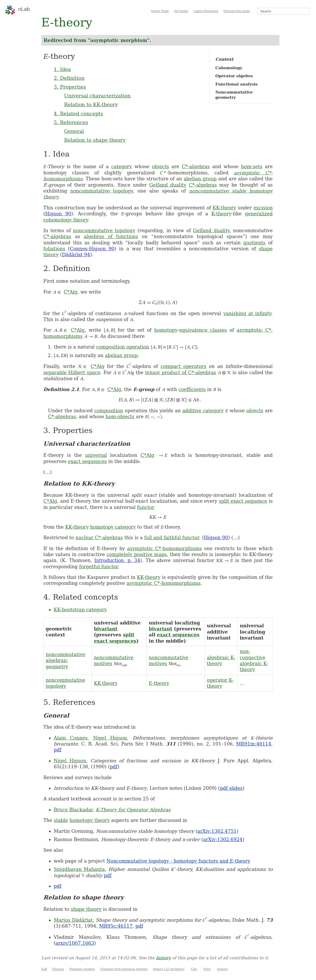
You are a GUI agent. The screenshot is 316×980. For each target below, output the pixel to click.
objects (160, 166)
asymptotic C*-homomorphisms (164, 548)
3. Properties (70, 87)
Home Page (160, 11)
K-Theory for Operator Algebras (133, 810)
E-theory (159, 683)
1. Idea (62, 69)
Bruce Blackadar (73, 810)
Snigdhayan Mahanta (79, 869)
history (163, 958)
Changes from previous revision (124, 969)
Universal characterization (97, 96)
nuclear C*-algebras (99, 538)
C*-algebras (196, 166)
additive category (203, 411)
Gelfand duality (168, 185)
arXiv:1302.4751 (217, 831)
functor (146, 507)
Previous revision (82, 969)
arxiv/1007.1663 (75, 943)
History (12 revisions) (169, 969)
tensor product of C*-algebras (181, 372)
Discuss (58, 969)
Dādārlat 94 (76, 255)
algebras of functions (111, 236)
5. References (71, 122)
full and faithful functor (172, 538)
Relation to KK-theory (91, 104)
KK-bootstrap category (80, 610)
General (74, 131)
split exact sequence (243, 501)
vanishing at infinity (247, 313)
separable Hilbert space (72, 372)
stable (61, 820)
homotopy (166, 330)
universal (96, 455)
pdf (58, 750)
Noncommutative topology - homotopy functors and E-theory (178, 861)
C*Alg (70, 292)
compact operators (183, 366)
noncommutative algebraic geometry (65, 661)
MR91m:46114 (254, 744)
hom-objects (120, 417)
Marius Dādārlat (73, 920)
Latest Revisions (206, 11)
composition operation (123, 347)
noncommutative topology (102, 191)
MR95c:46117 (116, 926)
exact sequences (87, 461)
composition (109, 411)
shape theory (86, 909)
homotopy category (113, 527)
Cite (194, 969)
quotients (255, 243)
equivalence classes (203, 330)
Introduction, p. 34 (117, 560)
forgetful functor (99, 567)
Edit (44, 969)
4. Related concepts (78, 113)
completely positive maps (136, 554)
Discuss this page (237, 11)
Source (222, 969)
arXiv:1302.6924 (223, 839)
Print (207, 969)
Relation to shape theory (95, 140)
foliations (54, 249)
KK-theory (225, 208)
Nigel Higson (110, 738)
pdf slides (231, 788)
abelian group (200, 179)
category (122, 166)
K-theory (221, 214)
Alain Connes (71, 738)
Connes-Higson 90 (92, 249)
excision (263, 208)
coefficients (192, 389)
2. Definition (69, 78)
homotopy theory (90, 820)
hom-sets (252, 166)
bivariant (106, 629)
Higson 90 (58, 214)
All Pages (181, 11)
